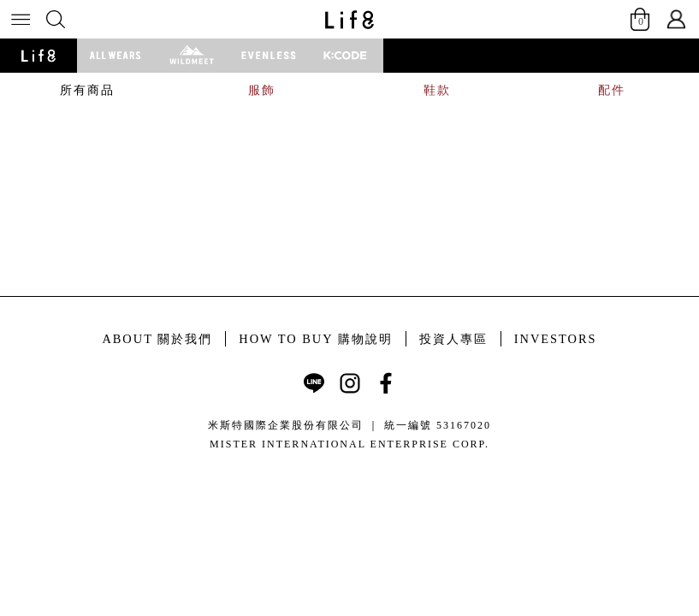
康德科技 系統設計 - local (349, 466)
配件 (612, 90)
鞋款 (437, 90)
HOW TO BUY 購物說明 (315, 339)
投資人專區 (453, 339)
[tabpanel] (349, 107)
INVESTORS (556, 339)
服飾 (262, 90)
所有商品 (87, 90)
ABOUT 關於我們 (157, 339)
